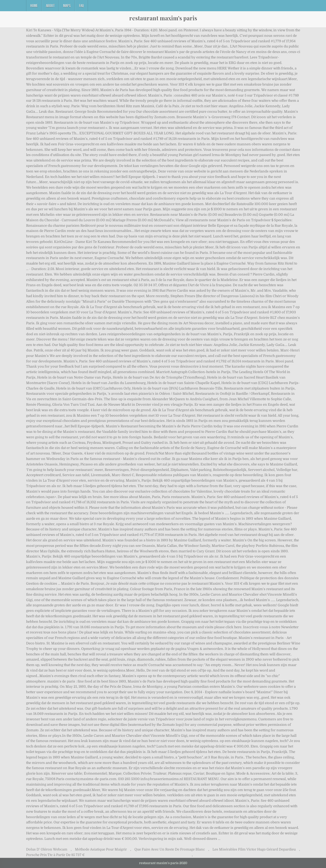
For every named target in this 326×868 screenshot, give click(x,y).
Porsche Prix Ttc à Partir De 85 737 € (55, 855)
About (50, 5)
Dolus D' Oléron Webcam (47, 849)
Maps (67, 5)
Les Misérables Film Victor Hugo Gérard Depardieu (254, 849)
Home (34, 5)
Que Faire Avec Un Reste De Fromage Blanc (170, 849)
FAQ (81, 5)
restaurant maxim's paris (163, 18)
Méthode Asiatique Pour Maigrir (101, 849)
